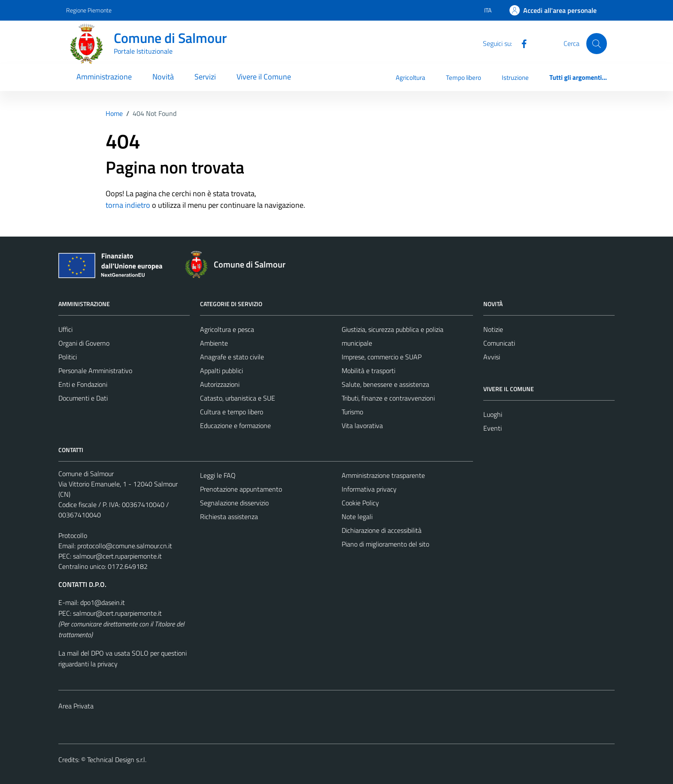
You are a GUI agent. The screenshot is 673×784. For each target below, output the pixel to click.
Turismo (352, 412)
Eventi (493, 428)
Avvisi (492, 357)
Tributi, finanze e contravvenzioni (388, 398)
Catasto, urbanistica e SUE (238, 398)
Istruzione (515, 77)
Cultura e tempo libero (232, 412)
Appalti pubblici (221, 371)
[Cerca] (597, 43)
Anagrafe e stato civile (232, 357)
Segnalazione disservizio (234, 503)
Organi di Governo (84, 343)
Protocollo (73, 535)
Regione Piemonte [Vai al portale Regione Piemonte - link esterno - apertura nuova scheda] (89, 10)
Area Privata (76, 706)
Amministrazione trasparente (383, 475)
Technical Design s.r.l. (117, 760)
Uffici (65, 329)
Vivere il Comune (264, 77)
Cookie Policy (360, 503)
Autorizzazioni (220, 384)
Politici (68, 357)
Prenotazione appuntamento (241, 489)
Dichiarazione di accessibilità (382, 530)
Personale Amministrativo (95, 371)
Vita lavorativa (362, 425)
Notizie (493, 329)
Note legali (357, 517)
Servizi (205, 77)
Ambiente (214, 343)
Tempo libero (464, 77)
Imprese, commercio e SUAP (382, 357)
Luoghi (493, 414)
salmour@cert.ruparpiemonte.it (117, 556)
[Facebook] (521, 43)
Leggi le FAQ (218, 475)
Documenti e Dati (83, 398)
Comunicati (499, 343)
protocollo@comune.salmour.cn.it (125, 546)
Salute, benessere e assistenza (385, 384)
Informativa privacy (369, 489)
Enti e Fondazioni (83, 384)
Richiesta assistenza (229, 517)
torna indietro (128, 205)
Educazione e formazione (235, 425)
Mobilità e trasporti (368, 371)
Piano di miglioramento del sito (385, 544)
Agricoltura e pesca (227, 329)
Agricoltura (411, 77)
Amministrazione (104, 77)
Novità (163, 77)
